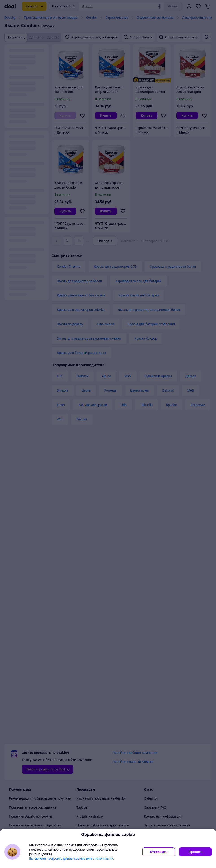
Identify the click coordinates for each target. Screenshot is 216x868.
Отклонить (159, 852)
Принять (195, 852)
